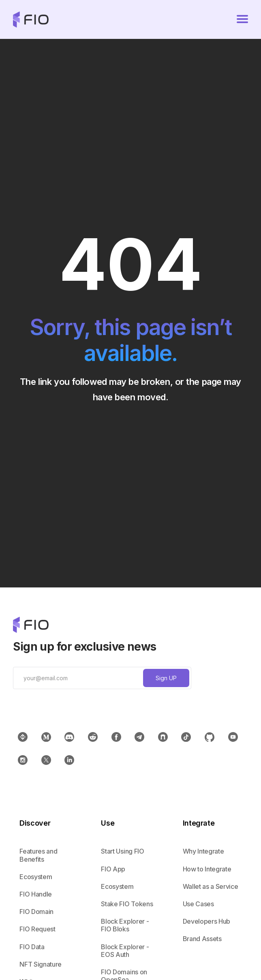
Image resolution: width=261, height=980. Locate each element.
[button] (242, 19)
